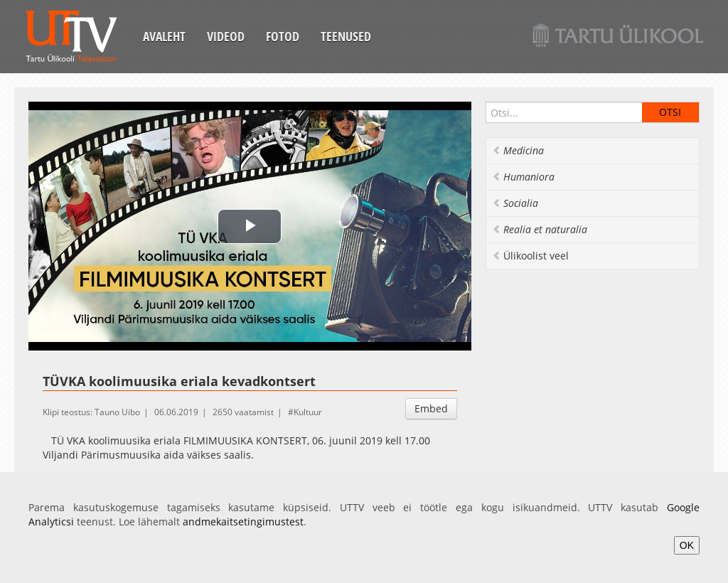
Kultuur (308, 412)
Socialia (515, 203)
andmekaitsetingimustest (243, 522)
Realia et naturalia (540, 229)
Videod (226, 36)
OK (687, 545)
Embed (431, 408)
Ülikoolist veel (530, 256)
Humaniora (523, 177)
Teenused (346, 36)
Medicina (518, 150)
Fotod (283, 36)
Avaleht (164, 36)
